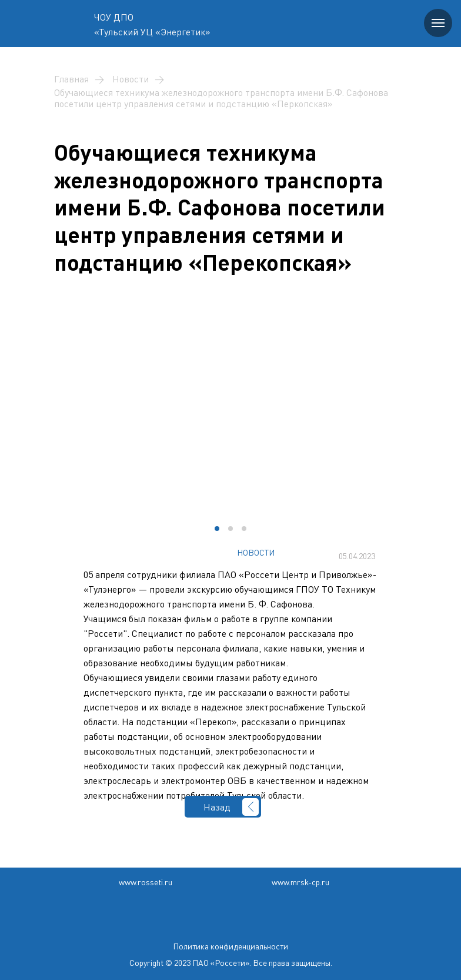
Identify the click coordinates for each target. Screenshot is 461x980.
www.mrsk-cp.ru (300, 882)
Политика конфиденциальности (230, 946)
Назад (217, 807)
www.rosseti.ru (146, 882)
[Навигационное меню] (438, 23)
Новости (131, 79)
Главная (71, 79)
